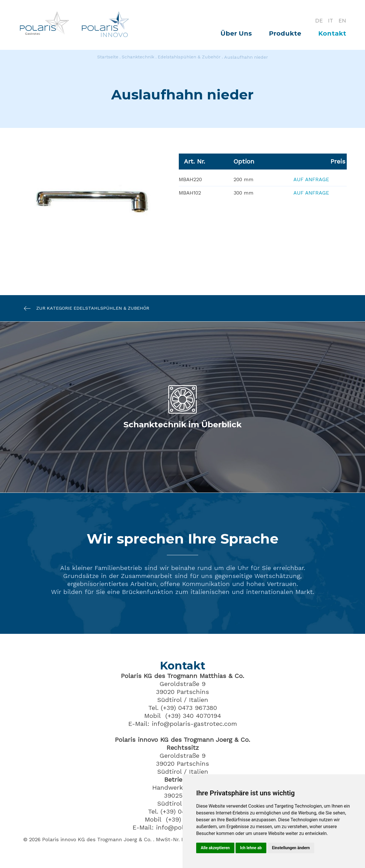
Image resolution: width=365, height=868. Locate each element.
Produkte (285, 33)
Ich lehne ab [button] (251, 848)
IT (330, 21)
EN (342, 21)
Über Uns (236, 33)
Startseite (108, 57)
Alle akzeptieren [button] (215, 848)
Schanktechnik (138, 57)
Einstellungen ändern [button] (291, 848)
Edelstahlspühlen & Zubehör (189, 57)
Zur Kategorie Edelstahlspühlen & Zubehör (84, 308)
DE (318, 21)
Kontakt (332, 33)
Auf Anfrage (311, 179)
